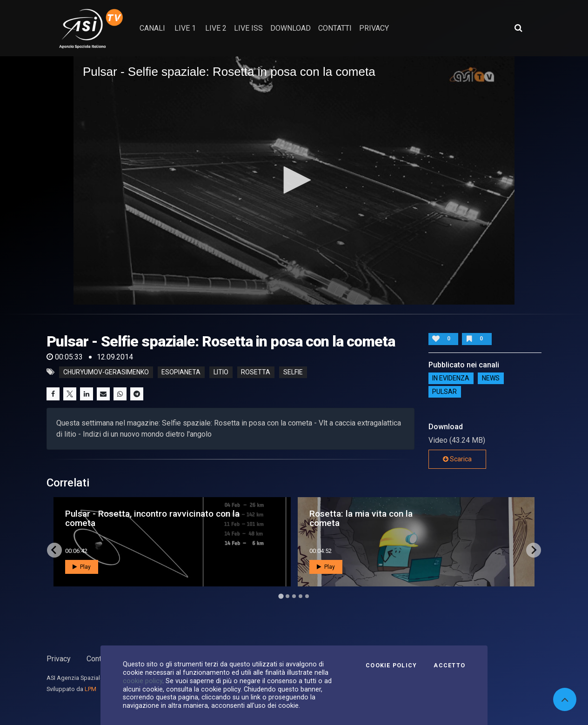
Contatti (99, 659)
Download (291, 28)
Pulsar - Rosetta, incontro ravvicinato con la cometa (152, 518)
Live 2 (216, 28)
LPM (90, 689)
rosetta (256, 372)
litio (221, 372)
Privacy (59, 659)
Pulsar (444, 392)
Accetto (449, 665)
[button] (294, 180)
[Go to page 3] (294, 596)
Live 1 (185, 28)
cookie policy (143, 681)
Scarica (457, 459)
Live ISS (248, 28)
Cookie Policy (391, 665)
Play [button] (82, 567)
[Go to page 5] (307, 596)
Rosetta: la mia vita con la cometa (361, 518)
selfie (293, 372)
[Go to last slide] (54, 550)
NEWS (491, 379)
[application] (294, 180)
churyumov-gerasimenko (106, 372)
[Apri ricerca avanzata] (518, 28)
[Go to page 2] (287, 596)
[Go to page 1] (281, 596)
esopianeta (181, 372)
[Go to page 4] (301, 596)
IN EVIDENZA (451, 379)
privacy (374, 28)
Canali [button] (152, 28)
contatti (335, 28)
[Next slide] (534, 550)
